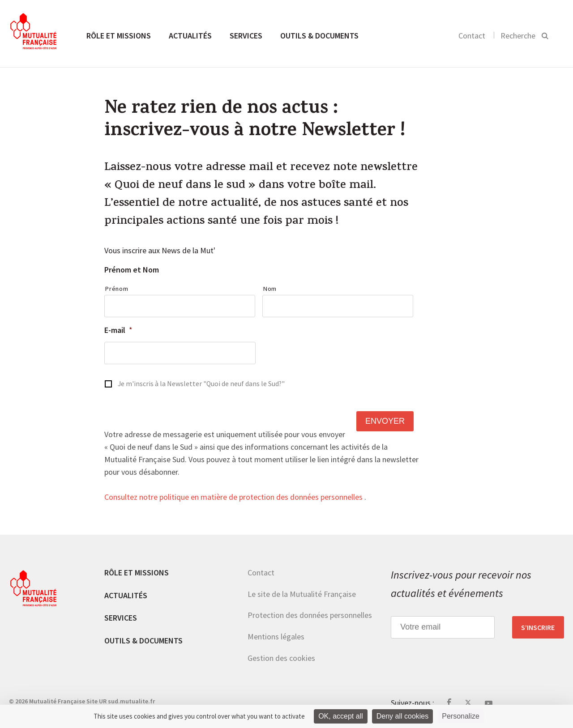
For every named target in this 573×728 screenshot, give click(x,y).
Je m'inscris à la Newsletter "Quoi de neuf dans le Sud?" (201, 384)
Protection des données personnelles (310, 615)
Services (246, 36)
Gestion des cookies (281, 658)
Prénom (116, 289)
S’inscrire (538, 627)
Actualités (190, 36)
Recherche (518, 36)
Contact (472, 36)
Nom (270, 289)
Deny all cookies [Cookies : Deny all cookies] (403, 716)
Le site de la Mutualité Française (302, 594)
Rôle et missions (119, 36)
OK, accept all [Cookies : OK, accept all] (341, 716)
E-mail (118, 330)
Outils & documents (319, 36)
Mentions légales (276, 636)
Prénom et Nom (132, 270)
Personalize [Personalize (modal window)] (461, 716)
